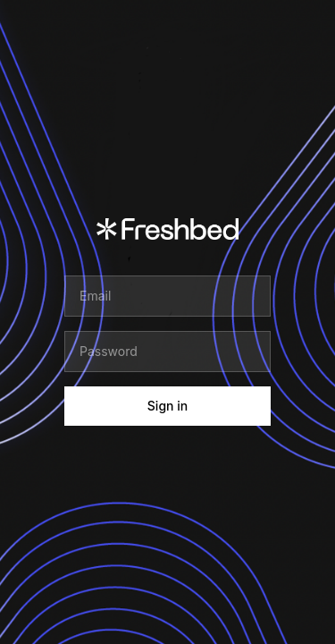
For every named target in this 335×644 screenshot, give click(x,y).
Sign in (167, 406)
